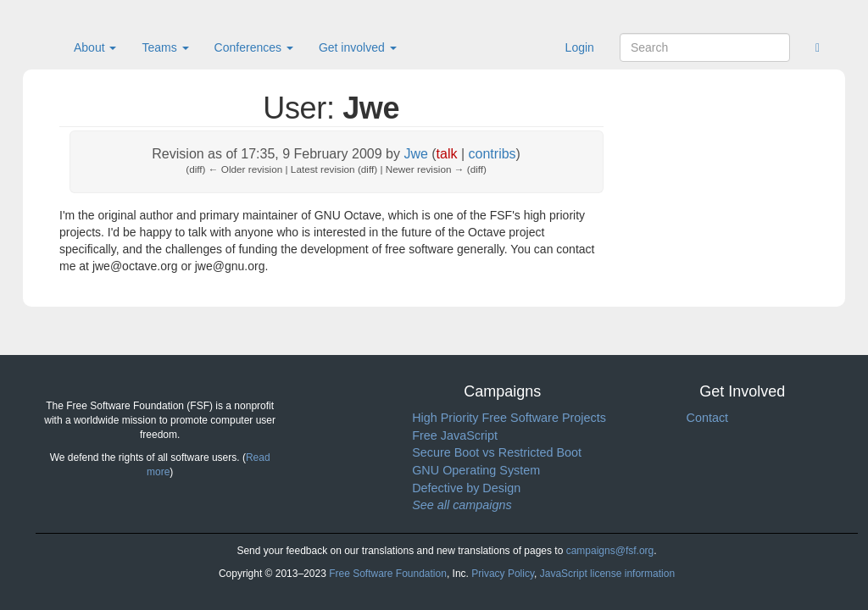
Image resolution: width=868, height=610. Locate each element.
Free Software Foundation (388, 574)
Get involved (358, 47)
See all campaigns (462, 505)
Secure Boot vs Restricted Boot (497, 452)
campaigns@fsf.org (610, 551)
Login (580, 47)
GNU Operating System (476, 470)
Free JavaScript (455, 435)
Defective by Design (466, 488)
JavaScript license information (607, 574)
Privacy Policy (503, 574)
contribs (492, 154)
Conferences (254, 47)
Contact (707, 418)
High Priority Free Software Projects (509, 418)
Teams (165, 47)
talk (447, 154)
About (95, 47)
